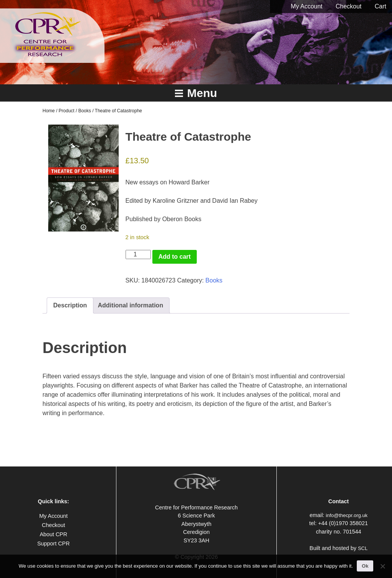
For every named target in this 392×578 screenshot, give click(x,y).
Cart (381, 6)
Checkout (349, 6)
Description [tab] (70, 305)
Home (49, 111)
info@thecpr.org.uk (347, 515)
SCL (363, 548)
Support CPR (53, 544)
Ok (365, 566)
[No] (382, 566)
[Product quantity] (138, 255)
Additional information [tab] (131, 305)
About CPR (54, 534)
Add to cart (175, 257)
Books (84, 111)
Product (66, 111)
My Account (307, 6)
